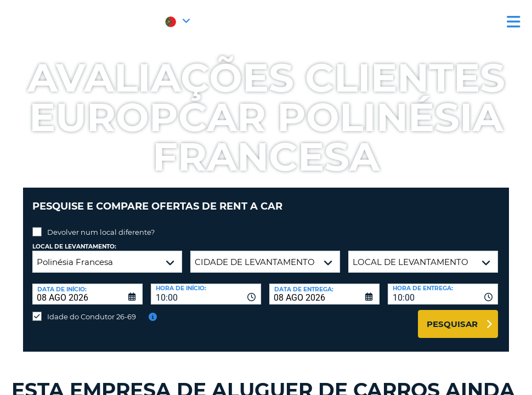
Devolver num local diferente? (101, 224)
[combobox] (206, 286)
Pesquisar (452, 316)
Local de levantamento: (74, 238)
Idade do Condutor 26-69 (92, 308)
